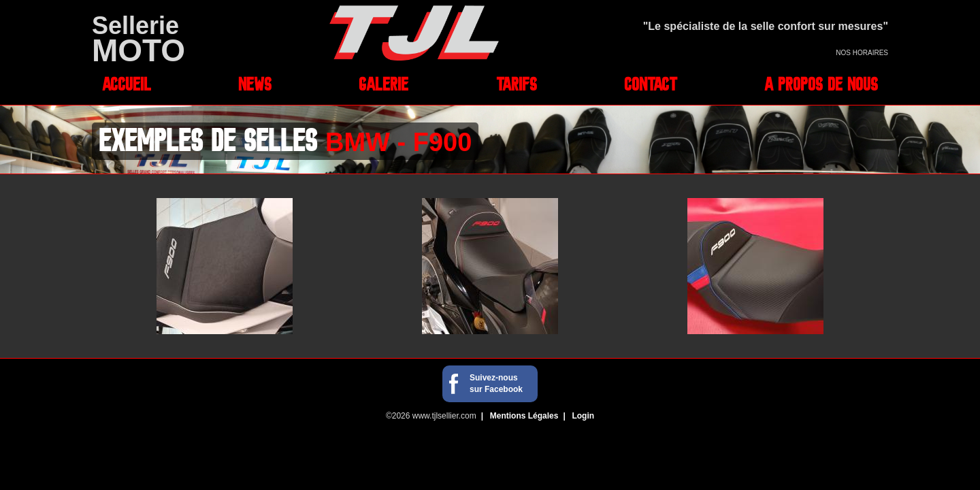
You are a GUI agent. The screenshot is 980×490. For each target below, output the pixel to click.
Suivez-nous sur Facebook (496, 383)
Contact (651, 84)
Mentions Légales (524, 416)
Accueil (127, 84)
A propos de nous (821, 84)
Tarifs (517, 84)
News (255, 84)
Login (583, 416)
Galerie (383, 84)
